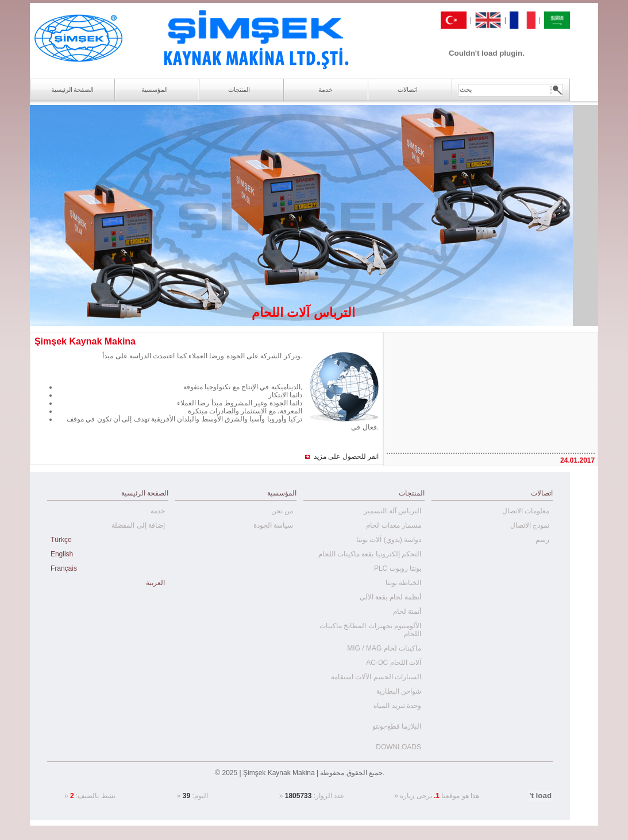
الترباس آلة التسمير (392, 511)
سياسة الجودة (273, 525)
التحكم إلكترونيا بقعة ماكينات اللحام (370, 554)
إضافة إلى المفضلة (138, 525)
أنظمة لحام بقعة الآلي (390, 597)
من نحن (282, 511)
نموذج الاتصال (530, 525)
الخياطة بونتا (403, 583)
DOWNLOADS (398, 747)
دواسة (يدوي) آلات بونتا (389, 540)
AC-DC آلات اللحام (394, 663)
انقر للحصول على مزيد (346, 456)
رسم (542, 540)
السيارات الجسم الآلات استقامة (376, 677)
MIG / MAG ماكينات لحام (384, 648)
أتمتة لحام (407, 611)
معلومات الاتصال (526, 511)
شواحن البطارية (399, 691)
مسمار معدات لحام (394, 525)
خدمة (158, 511)
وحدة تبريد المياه (397, 706)
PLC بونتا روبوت (398, 568)
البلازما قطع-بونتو (397, 726)
